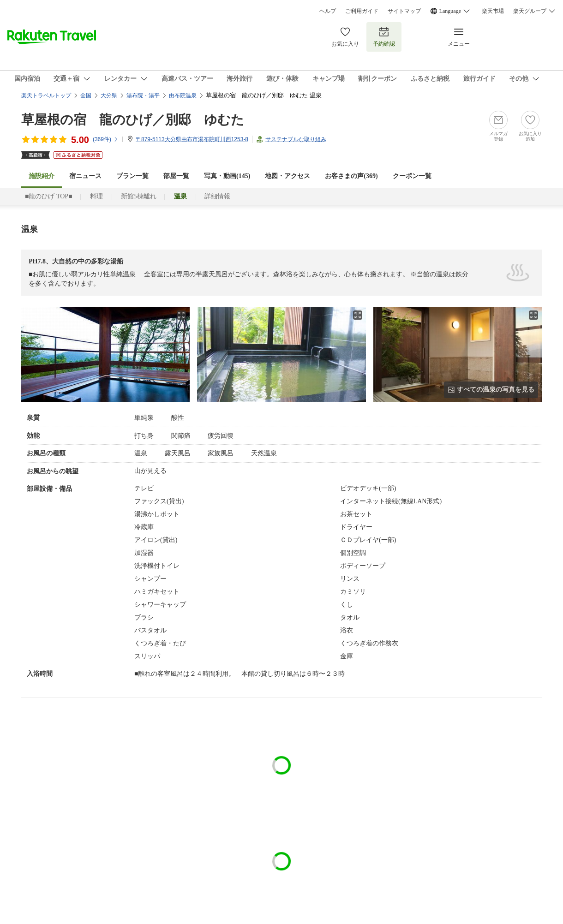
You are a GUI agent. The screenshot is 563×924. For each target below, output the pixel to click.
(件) (106, 139)
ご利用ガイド (362, 11)
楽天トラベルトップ (46, 95)
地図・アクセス (287, 176)
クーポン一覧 (412, 176)
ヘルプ (328, 11)
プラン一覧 (132, 176)
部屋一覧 (176, 176)
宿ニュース (85, 176)
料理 (96, 196)
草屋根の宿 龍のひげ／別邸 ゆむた (133, 120)
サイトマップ (404, 11)
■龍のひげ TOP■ (49, 196)
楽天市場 (493, 11)
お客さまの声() (351, 176)
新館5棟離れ (139, 196)
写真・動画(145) (227, 176)
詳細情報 (217, 196)
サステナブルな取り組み (296, 139)
